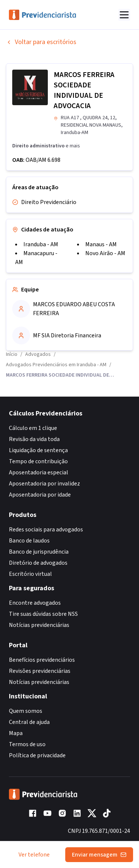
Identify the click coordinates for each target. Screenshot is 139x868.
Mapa (16, 733)
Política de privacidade (37, 755)
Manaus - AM (101, 244)
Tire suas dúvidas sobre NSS (43, 614)
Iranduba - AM (41, 244)
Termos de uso (27, 744)
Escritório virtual (30, 574)
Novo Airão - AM (105, 253)
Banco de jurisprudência (39, 552)
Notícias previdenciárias (39, 625)
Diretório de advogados (38, 563)
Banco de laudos (29, 541)
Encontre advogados (35, 603)
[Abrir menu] (124, 15)
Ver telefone (34, 855)
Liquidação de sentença (38, 450)
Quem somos (26, 711)
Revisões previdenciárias (40, 671)
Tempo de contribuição (38, 461)
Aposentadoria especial (39, 473)
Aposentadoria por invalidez (44, 484)
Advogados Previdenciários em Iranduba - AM (56, 365)
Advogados (38, 354)
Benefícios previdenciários (42, 660)
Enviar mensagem (99, 855)
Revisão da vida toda (34, 439)
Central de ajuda (29, 722)
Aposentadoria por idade (40, 495)
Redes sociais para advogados (46, 530)
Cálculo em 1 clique (33, 428)
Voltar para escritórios (41, 42)
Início (12, 354)
